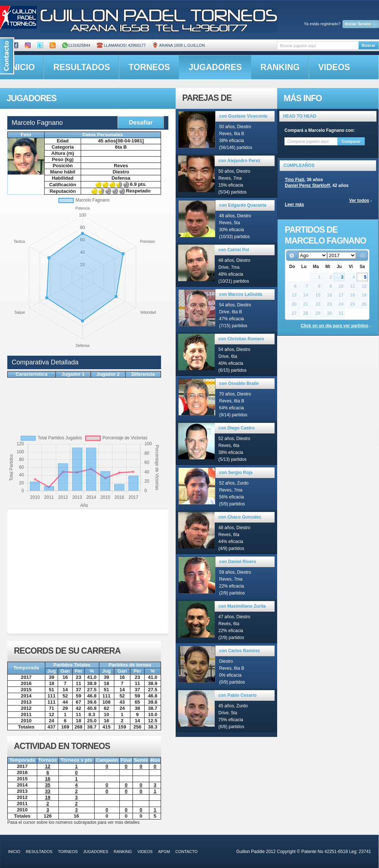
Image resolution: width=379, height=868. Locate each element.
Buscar (369, 45)
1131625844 (76, 45)
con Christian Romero (241, 339)
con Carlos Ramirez (240, 651)
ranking (280, 67)
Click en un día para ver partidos (335, 326)
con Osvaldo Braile (239, 383)
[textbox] (318, 45)
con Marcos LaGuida (241, 294)
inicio (14, 852)
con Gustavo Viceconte (243, 116)
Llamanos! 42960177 (121, 45)
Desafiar (141, 122)
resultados (82, 67)
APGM (164, 852)
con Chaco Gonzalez (240, 517)
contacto (186, 852)
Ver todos (359, 200)
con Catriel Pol (234, 250)
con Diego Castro (236, 428)
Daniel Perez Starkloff (307, 186)
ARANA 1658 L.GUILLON (179, 45)
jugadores (215, 67)
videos (334, 67)
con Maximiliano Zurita (242, 606)
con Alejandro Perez (239, 161)
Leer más (294, 204)
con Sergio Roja (236, 473)
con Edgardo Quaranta (243, 205)
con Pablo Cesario (238, 695)
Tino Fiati (294, 180)
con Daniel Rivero (238, 562)
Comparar (351, 141)
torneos (149, 67)
